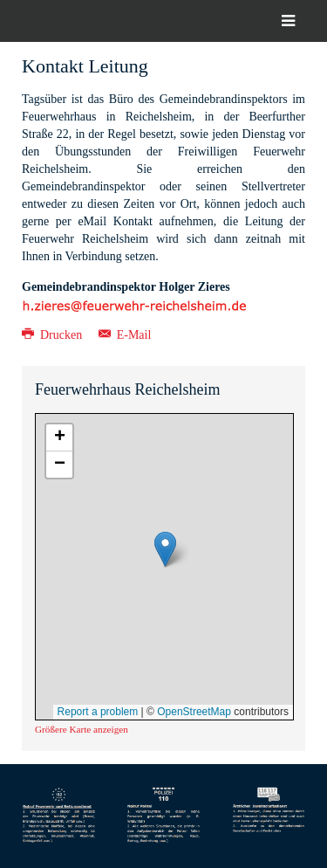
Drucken (54, 335)
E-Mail (125, 335)
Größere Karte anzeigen (82, 729)
